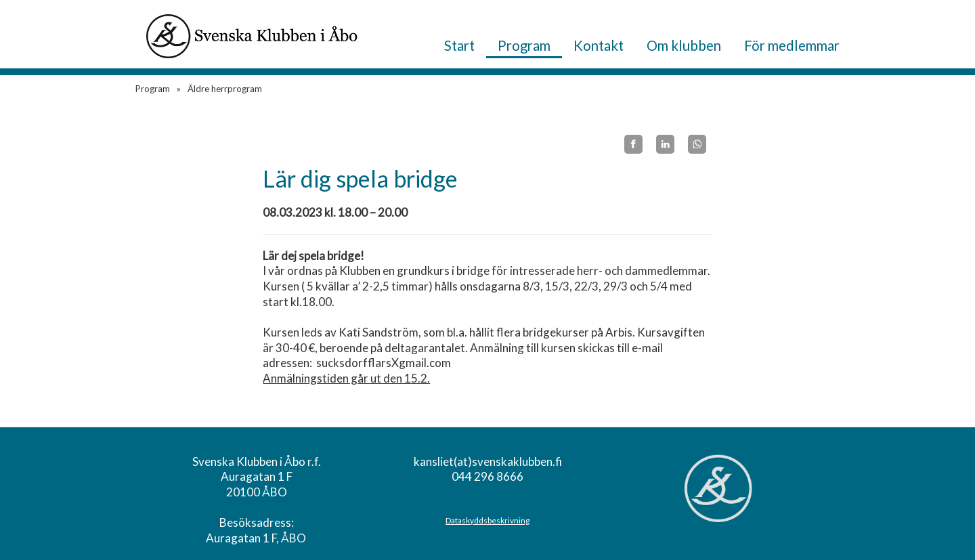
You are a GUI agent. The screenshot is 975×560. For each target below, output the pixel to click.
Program (524, 45)
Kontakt (599, 45)
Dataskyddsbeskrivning (487, 520)
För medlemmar (792, 45)
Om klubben (684, 45)
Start (459, 45)
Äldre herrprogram (225, 89)
